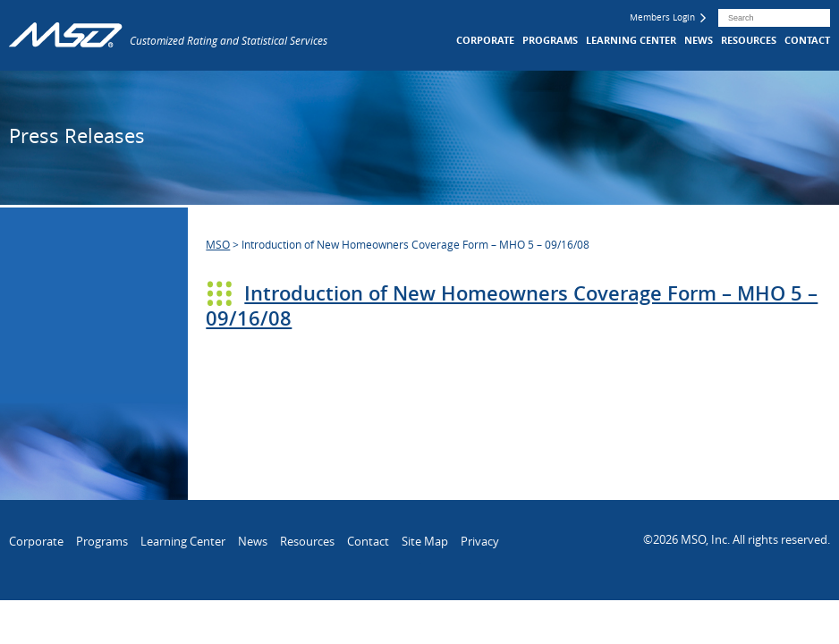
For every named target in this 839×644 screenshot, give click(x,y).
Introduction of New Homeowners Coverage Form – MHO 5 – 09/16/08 (512, 306)
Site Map (425, 541)
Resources (749, 40)
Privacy (480, 541)
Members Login (668, 17)
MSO (218, 244)
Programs (550, 40)
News (699, 40)
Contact (807, 40)
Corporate (485, 40)
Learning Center (631, 40)
